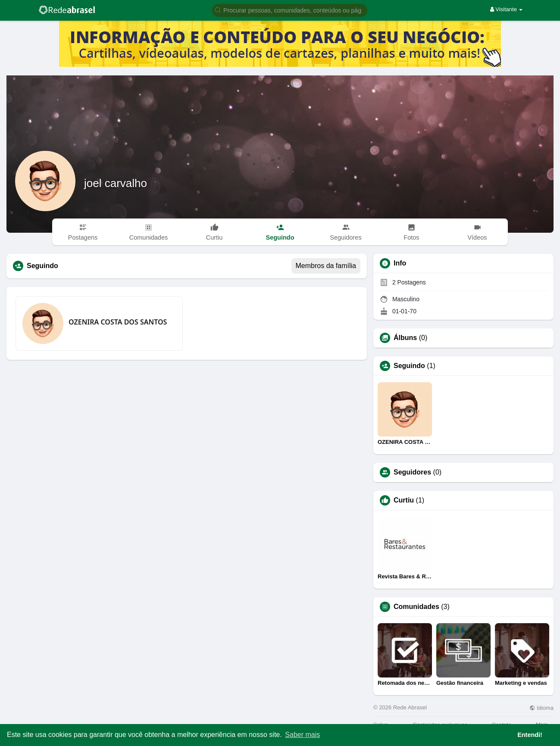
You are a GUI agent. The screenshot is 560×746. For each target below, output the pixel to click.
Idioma (541, 708)
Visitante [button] (507, 9)
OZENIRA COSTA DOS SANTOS (118, 322)
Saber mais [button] (302, 735)
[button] (290, 10)
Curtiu (404, 500)
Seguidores (412, 472)
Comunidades (416, 607)
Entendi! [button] (530, 735)
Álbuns (405, 338)
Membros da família (326, 266)
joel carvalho (116, 183)
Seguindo (409, 366)
